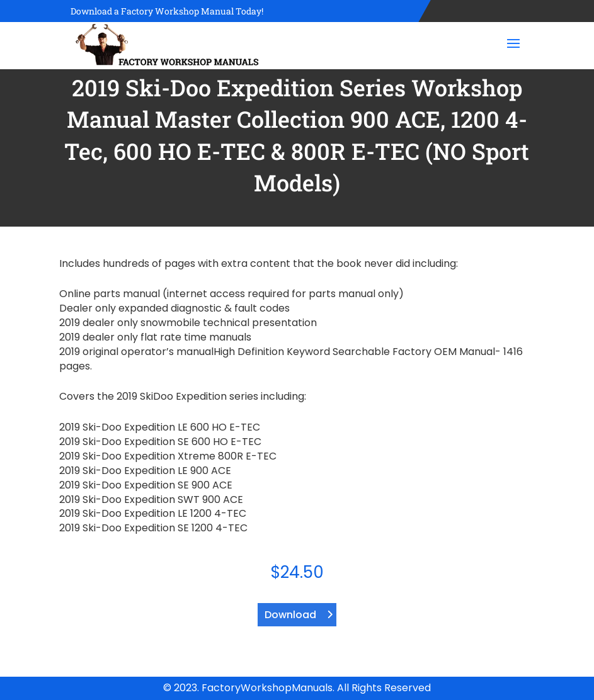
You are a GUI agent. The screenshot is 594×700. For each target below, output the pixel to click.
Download (290, 615)
